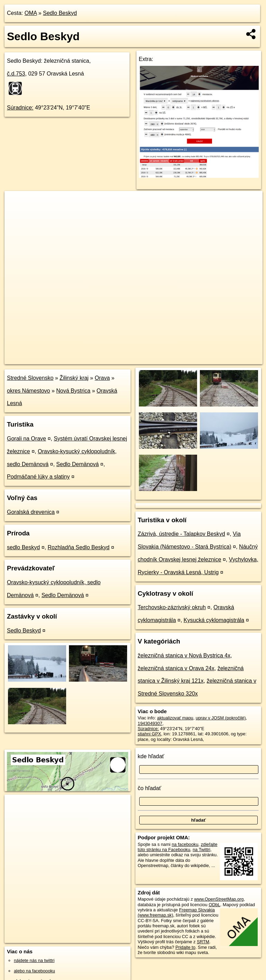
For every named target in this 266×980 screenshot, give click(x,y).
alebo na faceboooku (34, 971)
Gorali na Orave (26, 439)
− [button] (16, 213)
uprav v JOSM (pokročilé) (221, 718)
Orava (102, 378)
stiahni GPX (150, 734)
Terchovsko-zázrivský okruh (172, 607)
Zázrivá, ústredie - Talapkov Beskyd (181, 534)
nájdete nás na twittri (34, 960)
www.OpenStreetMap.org (219, 899)
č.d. (16, 74)
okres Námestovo (29, 391)
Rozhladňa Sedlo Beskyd (78, 547)
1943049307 (150, 723)
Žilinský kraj (74, 378)
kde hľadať (151, 756)
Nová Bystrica (73, 391)
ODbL (214, 905)
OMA (31, 13)
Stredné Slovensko (30, 378)
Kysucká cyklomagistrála (214, 620)
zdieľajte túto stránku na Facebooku (178, 847)
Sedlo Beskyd (60, 13)
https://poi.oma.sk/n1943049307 (232, 359)
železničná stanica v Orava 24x (176, 668)
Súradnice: (20, 108)
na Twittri (201, 850)
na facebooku (185, 844)
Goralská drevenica (31, 512)
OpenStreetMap (143, 359)
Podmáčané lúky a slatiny (38, 477)
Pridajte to (185, 947)
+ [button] (16, 203)
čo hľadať (150, 788)
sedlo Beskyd (23, 547)
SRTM (203, 942)
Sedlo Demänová (77, 464)
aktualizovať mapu (175, 718)
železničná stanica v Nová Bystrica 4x (184, 655)
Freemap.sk (179, 359)
